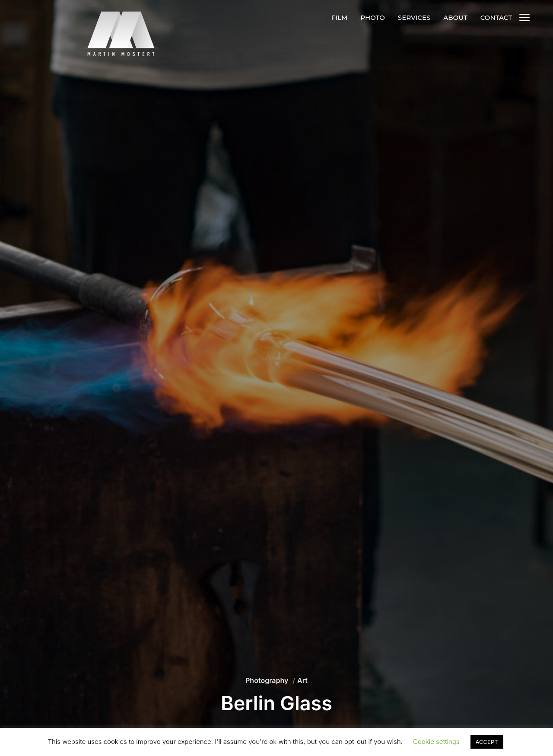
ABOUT (455, 17)
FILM (339, 17)
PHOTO (373, 17)
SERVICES (414, 17)
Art (302, 680)
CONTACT (496, 17)
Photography (267, 680)
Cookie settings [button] (436, 742)
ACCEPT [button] (487, 742)
